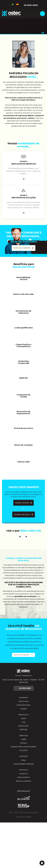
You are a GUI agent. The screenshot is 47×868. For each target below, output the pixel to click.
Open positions (23, 777)
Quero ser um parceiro (23, 248)
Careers (23, 709)
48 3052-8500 (29, 5)
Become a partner (24, 781)
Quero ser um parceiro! (23, 655)
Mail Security (23, 726)
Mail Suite (23, 730)
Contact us (23, 774)
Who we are (24, 701)
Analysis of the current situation (24, 747)
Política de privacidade (23, 817)
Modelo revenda (23, 503)
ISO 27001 (24, 750)
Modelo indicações (24, 515)
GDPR (24, 739)
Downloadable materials (24, 764)
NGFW (24, 719)
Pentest (23, 743)
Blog (24, 760)
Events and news (24, 705)
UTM (24, 722)
